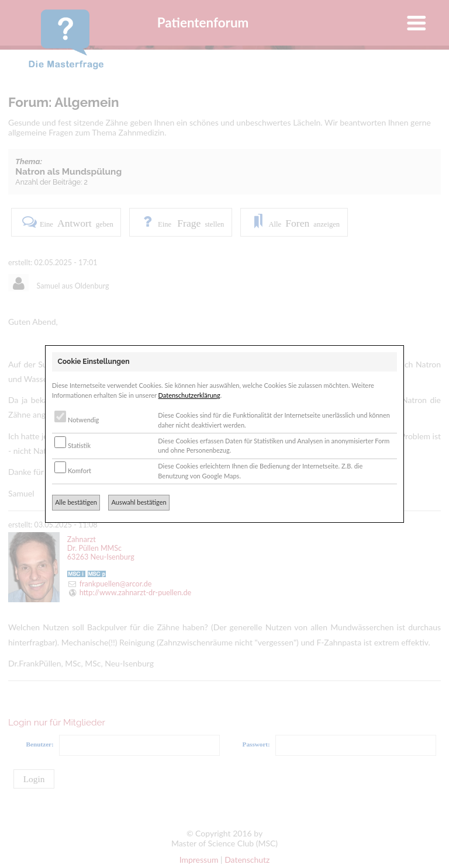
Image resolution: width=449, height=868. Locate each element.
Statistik (72, 445)
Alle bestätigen (76, 502)
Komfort (73, 471)
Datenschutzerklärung (189, 395)
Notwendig (77, 420)
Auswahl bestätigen (139, 502)
